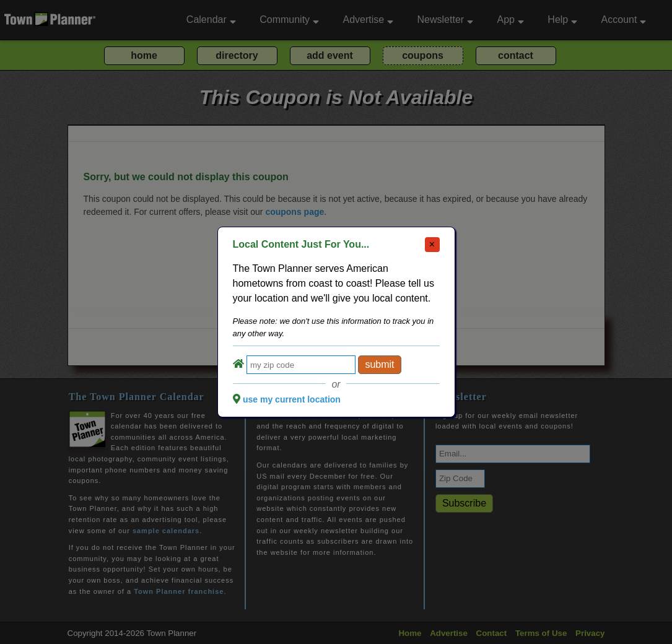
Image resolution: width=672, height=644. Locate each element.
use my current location (292, 399)
